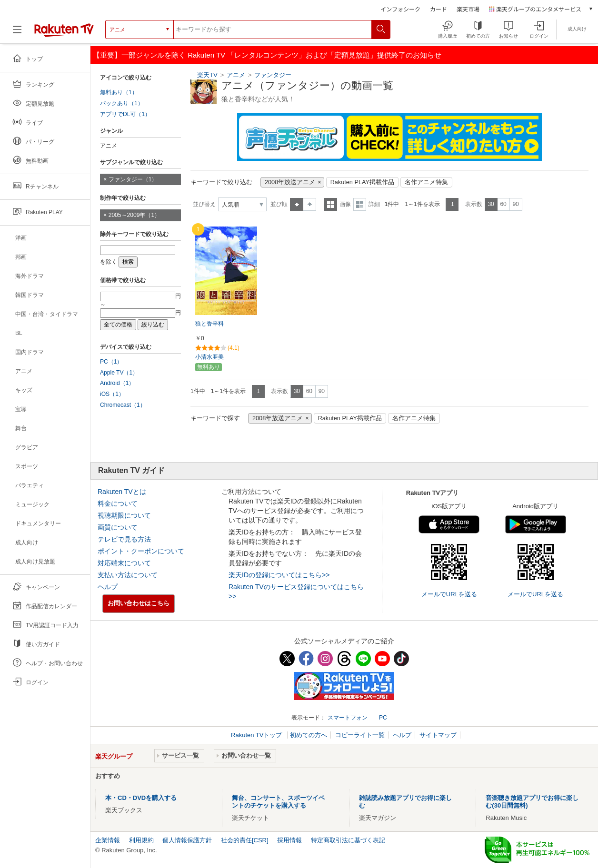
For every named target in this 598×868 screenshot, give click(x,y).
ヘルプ (108, 587)
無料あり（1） (119, 92)
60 (503, 204)
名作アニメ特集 (426, 182)
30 (491, 204)
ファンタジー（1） (133, 179)
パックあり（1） (122, 103)
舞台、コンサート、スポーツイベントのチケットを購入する (278, 802)
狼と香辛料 (209, 324)
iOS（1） (112, 394)
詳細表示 (360, 204)
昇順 (297, 204)
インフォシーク (400, 9)
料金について (118, 503)
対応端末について (124, 563)
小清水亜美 (209, 357)
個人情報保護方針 (187, 840)
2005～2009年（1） (134, 215)
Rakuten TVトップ (257, 735)
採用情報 (289, 840)
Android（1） (117, 383)
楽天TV (207, 75)
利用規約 (141, 840)
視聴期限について (124, 515)
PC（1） (111, 362)
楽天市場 (468, 9)
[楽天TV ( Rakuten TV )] (64, 33)
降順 (310, 204)
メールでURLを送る (449, 594)
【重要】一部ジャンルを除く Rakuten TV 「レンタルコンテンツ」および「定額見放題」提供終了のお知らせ (267, 55)
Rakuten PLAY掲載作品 (362, 182)
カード (439, 9)
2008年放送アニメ (290, 182)
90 (515, 204)
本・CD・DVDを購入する (141, 798)
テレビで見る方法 (124, 539)
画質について (118, 527)
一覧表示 (331, 204)
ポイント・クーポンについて (141, 551)
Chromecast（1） (123, 405)
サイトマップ (438, 735)
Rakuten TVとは (122, 492)
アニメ (236, 75)
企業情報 (108, 840)
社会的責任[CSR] (245, 840)
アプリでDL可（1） (125, 114)
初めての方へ (309, 735)
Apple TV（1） (119, 373)
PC (383, 718)
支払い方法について (128, 575)
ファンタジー (273, 75)
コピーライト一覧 (360, 735)
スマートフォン (348, 718)
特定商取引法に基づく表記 (348, 840)
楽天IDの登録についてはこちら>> (279, 575)
